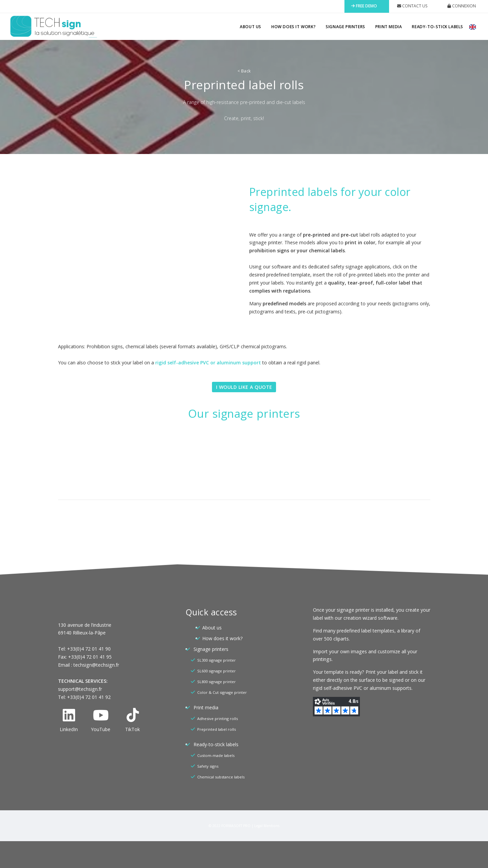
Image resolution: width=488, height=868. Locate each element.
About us (251, 27)
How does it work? (293, 27)
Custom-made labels (216, 755)
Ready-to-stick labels (438, 27)
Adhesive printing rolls (218, 719)
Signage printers (345, 27)
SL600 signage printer (216, 671)
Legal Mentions (267, 826)
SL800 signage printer (216, 682)
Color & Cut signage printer (222, 692)
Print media (389, 27)
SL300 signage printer (216, 660)
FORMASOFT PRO (236, 826)
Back (244, 71)
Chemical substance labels (221, 777)
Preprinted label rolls (216, 729)
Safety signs (208, 766)
